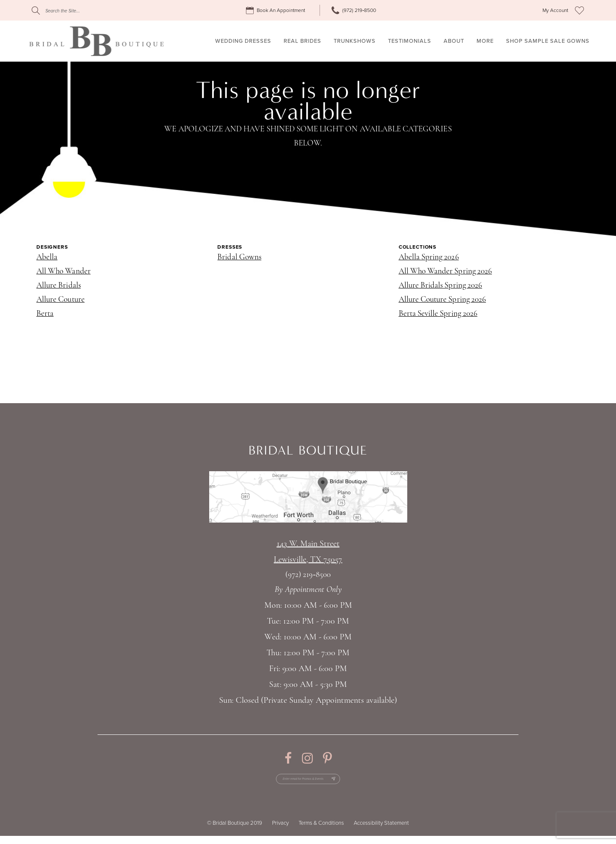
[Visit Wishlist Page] (579, 10)
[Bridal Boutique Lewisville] (96, 41)
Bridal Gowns (239, 257)
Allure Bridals (59, 286)
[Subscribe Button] (354, 783)
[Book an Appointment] (277, 10)
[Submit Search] (36, 10)
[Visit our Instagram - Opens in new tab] (307, 758)
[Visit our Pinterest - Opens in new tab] (327, 758)
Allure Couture (61, 300)
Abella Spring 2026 (429, 257)
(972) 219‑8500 (308, 575)
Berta (45, 314)
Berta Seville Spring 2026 (438, 314)
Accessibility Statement (381, 831)
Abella (47, 257)
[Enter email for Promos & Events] (308, 783)
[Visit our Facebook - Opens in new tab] (288, 758)
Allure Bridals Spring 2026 (440, 286)
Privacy (280, 831)
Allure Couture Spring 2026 (442, 300)
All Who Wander (64, 272)
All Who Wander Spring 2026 (445, 272)
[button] (555, 10)
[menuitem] (277, 10)
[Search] (83, 10)
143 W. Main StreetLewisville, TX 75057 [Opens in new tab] (308, 552)
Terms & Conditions (321, 831)
